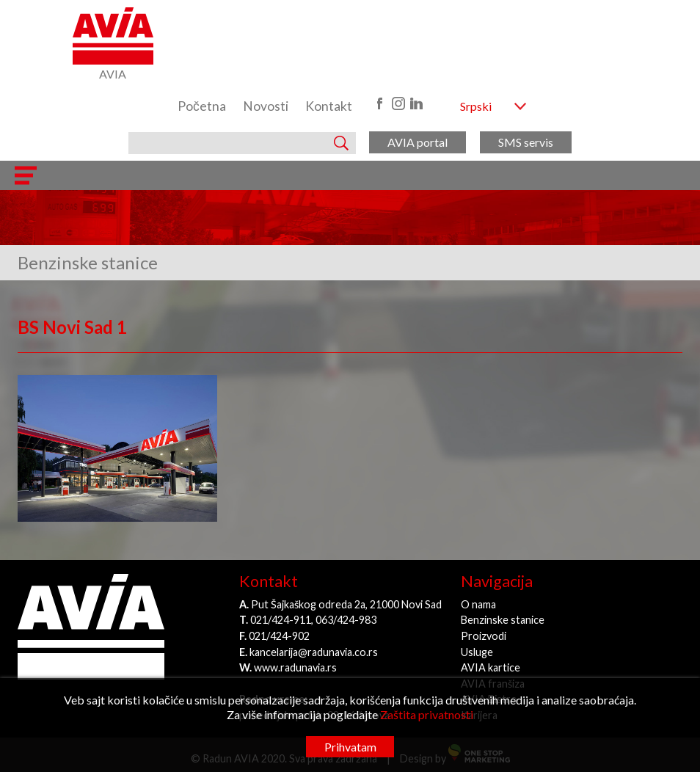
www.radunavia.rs (295, 667)
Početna (202, 106)
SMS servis (526, 142)
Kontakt (329, 106)
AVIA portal (418, 142)
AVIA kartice (491, 667)
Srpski (476, 106)
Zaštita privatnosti (427, 714)
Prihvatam (350, 747)
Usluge (477, 652)
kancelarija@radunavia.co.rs (314, 652)
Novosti (266, 106)
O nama (478, 604)
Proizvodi (484, 636)
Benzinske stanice (503, 620)
